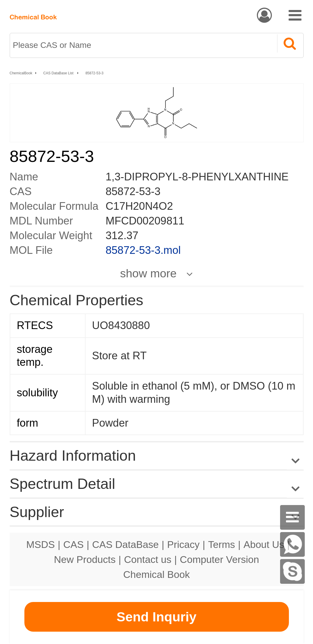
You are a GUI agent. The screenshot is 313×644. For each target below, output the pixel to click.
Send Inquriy (156, 617)
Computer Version (220, 559)
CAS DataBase (125, 544)
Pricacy (183, 544)
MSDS (40, 544)
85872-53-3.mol (143, 250)
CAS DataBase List (59, 73)
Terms (222, 544)
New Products (85, 559)
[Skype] (292, 571)
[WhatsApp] (292, 544)
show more (148, 273)
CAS (73, 544)
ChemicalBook (21, 73)
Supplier (37, 512)
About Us (264, 544)
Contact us (148, 559)
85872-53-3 (94, 73)
